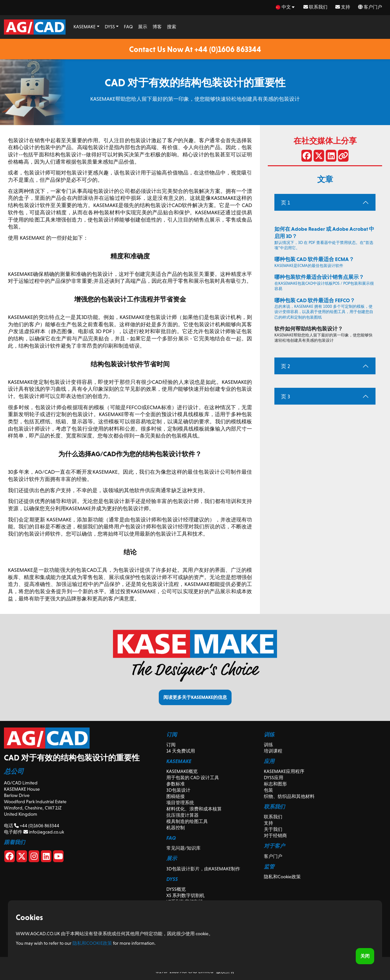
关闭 (365, 956)
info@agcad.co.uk (44, 832)
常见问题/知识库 (183, 848)
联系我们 (315, 7)
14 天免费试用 (181, 751)
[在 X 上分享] (319, 157)
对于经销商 (275, 835)
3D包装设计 (178, 790)
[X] (22, 858)
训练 (268, 745)
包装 (268, 790)
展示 (143, 27)
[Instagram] (34, 858)
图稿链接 (176, 796)
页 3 (285, 397)
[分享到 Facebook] (307, 157)
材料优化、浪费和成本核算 (194, 809)
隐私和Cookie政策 (282, 877)
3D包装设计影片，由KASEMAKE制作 (203, 869)
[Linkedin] (46, 858)
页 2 (285, 366)
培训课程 (273, 751)
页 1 (285, 203)
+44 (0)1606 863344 (37, 826)
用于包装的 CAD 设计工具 (193, 778)
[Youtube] (58, 858)
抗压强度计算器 (182, 815)
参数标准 (176, 784)
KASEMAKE (84, 27)
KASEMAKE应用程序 (284, 771)
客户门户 (370, 7)
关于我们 (273, 829)
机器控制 (176, 828)
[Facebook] (10, 858)
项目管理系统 (180, 803)
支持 (343, 7)
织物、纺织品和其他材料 (289, 796)
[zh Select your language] (286, 7)
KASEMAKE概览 (182, 771)
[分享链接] (343, 157)
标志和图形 (275, 784)
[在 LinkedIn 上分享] (331, 157)
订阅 (171, 745)
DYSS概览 (176, 889)
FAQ (128, 27)
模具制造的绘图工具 (187, 821)
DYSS (110, 27)
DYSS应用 (274, 778)
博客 (157, 27)
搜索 (172, 27)
